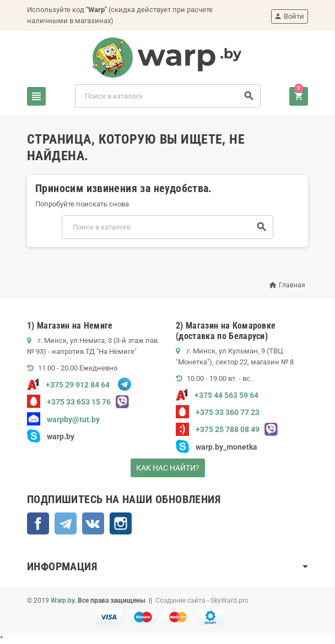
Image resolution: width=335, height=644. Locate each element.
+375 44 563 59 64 (217, 395)
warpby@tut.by (63, 419)
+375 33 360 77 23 (218, 412)
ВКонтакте (93, 523)
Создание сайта (180, 601)
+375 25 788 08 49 (218, 429)
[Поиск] (168, 96)
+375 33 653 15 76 (69, 402)
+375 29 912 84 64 (68, 385)
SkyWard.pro (229, 601)
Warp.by (63, 601)
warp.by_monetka (217, 447)
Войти (289, 16)
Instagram (121, 523)
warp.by (61, 436)
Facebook (38, 523)
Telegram (66, 523)
